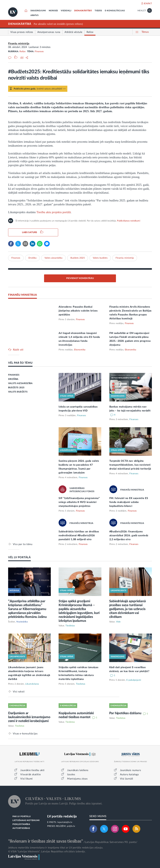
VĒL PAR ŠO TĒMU (20, 363)
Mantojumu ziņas (77, 779)
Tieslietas (70, 626)
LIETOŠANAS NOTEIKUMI (26, 820)
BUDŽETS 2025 (16, 388)
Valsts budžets (100, 258)
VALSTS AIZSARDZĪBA (20, 383)
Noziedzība (22, 622)
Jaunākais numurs (131, 770)
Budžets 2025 (78, 258)
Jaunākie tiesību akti (32, 770)
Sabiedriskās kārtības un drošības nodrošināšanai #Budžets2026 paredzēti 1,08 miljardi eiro (79, 535)
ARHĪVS (35, 15)
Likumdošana (32, 684)
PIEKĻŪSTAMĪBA (21, 824)
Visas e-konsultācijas (25, 734)
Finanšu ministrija (19, 44)
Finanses (39, 52)
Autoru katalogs (129, 774)
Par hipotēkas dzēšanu (126, 713)
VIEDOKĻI (66, 11)
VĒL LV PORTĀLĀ (19, 557)
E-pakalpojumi (134, 680)
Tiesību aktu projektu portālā (54, 212)
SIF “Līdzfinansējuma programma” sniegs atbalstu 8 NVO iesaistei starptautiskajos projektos (79, 502)
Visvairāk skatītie (30, 774)
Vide (118, 622)
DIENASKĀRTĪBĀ (83, 11)
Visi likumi (26, 779)
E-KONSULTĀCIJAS (115, 11)
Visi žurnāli (127, 779)
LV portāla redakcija (62, 816)
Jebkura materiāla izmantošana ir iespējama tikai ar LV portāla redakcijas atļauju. (56, 848)
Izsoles (71, 774)
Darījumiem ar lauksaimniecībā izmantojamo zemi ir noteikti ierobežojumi (29, 717)
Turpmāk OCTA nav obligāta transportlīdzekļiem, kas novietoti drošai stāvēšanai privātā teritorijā (130, 465)
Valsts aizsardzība (53, 258)
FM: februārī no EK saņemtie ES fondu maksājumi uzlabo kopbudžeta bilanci (129, 502)
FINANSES (14, 375)
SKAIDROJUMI (38, 11)
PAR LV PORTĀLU (22, 817)
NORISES (53, 11)
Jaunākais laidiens (78, 770)
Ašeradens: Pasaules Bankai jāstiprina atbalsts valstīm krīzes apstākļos (78, 311)
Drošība (32, 258)
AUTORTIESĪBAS (21, 828)
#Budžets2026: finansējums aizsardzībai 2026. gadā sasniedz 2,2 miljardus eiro (129, 535)
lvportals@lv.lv (65, 822)
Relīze (22, 52)
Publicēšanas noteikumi (129, 221)
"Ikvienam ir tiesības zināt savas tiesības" (45, 841)
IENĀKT (148, 4)
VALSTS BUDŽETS (18, 392)
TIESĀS (98, 11)
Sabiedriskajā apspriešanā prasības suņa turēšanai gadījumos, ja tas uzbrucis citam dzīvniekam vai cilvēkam (127, 609)
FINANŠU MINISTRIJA (23, 295)
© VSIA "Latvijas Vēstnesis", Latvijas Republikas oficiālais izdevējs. (47, 852)
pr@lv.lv (71, 826)
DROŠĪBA (13, 379)
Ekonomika (80, 350)
